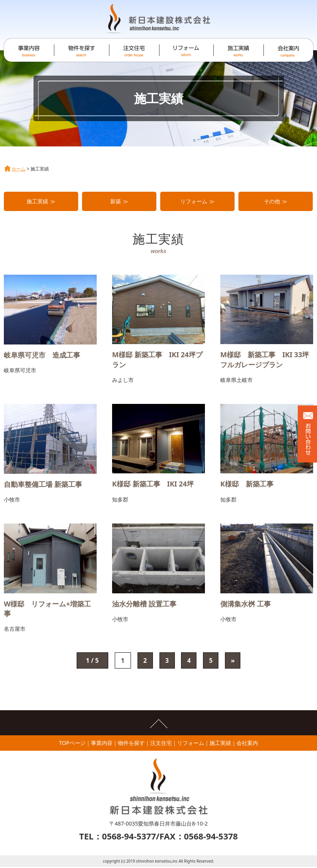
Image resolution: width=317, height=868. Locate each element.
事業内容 (102, 744)
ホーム (18, 169)
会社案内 (247, 744)
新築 (116, 201)
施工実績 (37, 201)
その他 (272, 201)
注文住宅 (161, 744)
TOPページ (72, 744)
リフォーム (194, 201)
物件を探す (131, 744)
